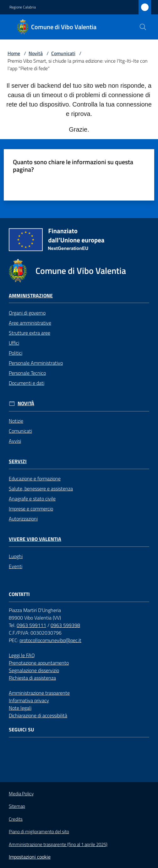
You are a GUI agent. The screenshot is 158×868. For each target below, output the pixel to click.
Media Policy (21, 794)
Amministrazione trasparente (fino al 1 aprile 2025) (58, 844)
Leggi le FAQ (22, 655)
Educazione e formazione (35, 478)
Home (14, 53)
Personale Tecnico (27, 373)
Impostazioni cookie (30, 857)
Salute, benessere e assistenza (41, 489)
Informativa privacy (29, 700)
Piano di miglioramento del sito (39, 831)
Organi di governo (27, 313)
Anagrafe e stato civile (32, 499)
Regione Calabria (23, 7)
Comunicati (63, 53)
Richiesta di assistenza (32, 678)
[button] (143, 27)
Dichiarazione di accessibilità (38, 715)
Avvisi (15, 441)
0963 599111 (31, 625)
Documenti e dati (27, 383)
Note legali (20, 708)
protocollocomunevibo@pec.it (50, 640)
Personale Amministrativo (36, 363)
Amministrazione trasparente (39, 693)
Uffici (14, 343)
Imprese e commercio (31, 509)
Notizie (16, 421)
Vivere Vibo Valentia (35, 539)
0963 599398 (65, 625)
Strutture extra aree (30, 333)
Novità (36, 53)
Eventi (16, 566)
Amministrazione (31, 296)
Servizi (18, 461)
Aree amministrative (30, 323)
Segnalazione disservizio (34, 670)
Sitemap (17, 806)
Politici (16, 353)
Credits (16, 819)
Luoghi (16, 556)
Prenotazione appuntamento (39, 663)
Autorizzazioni (23, 519)
